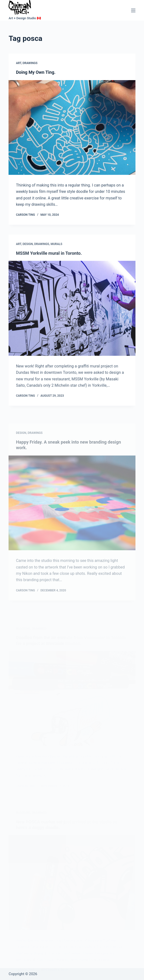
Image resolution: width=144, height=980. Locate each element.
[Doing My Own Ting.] (72, 127)
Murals (56, 256)
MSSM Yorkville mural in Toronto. (49, 265)
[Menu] (133, 10)
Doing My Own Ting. (36, 72)
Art (18, 63)
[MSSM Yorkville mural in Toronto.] (72, 320)
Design (28, 256)
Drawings (30, 63)
